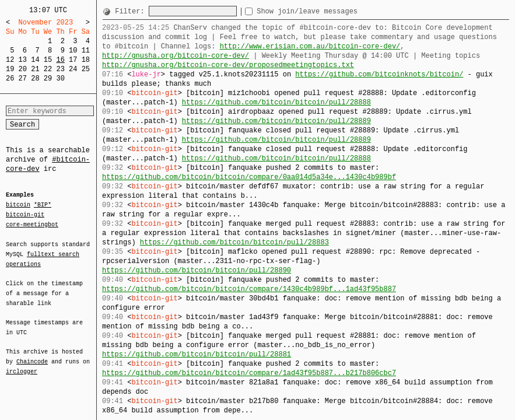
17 (73, 60)
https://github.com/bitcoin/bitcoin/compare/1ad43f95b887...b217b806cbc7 (249, 373)
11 (86, 50)
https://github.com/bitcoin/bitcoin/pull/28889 (276, 121)
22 (48, 69)
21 (35, 69)
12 (10, 60)
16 (60, 60)
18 (86, 60)
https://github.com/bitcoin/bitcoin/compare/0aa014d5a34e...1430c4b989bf (249, 177)
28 (35, 78)
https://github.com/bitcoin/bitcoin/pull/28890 (197, 270)
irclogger (22, 364)
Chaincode (32, 355)
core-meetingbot (32, 224)
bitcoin (18, 205)
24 (73, 69)
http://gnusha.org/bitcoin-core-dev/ (176, 56)
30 (60, 78)
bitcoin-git (25, 215)
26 (10, 78)
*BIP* (43, 205)
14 (35, 60)
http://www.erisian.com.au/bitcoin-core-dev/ (310, 46)
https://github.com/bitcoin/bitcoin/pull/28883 (234, 242)
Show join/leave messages (328, 11)
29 (48, 78)
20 (23, 69)
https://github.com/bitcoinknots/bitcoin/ (379, 74)
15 (48, 60)
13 (23, 60)
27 (23, 78)
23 (60, 69)
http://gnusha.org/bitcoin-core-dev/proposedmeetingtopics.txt (228, 65)
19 (10, 69)
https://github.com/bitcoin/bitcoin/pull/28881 (197, 354)
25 (86, 69)
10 (73, 50)
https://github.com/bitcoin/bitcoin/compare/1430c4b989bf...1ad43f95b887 (249, 289)
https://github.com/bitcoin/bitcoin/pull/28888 (276, 102)
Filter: (132, 11)
